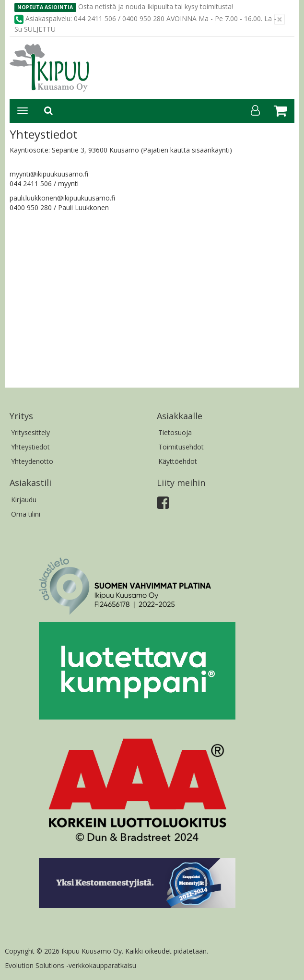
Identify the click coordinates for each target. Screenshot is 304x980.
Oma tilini (26, 514)
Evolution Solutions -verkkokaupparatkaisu (70, 965)
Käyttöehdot (178, 461)
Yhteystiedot (30, 447)
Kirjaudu (24, 500)
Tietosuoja (175, 432)
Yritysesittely (30, 432)
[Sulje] (280, 19)
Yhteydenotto (32, 461)
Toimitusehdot (181, 447)
